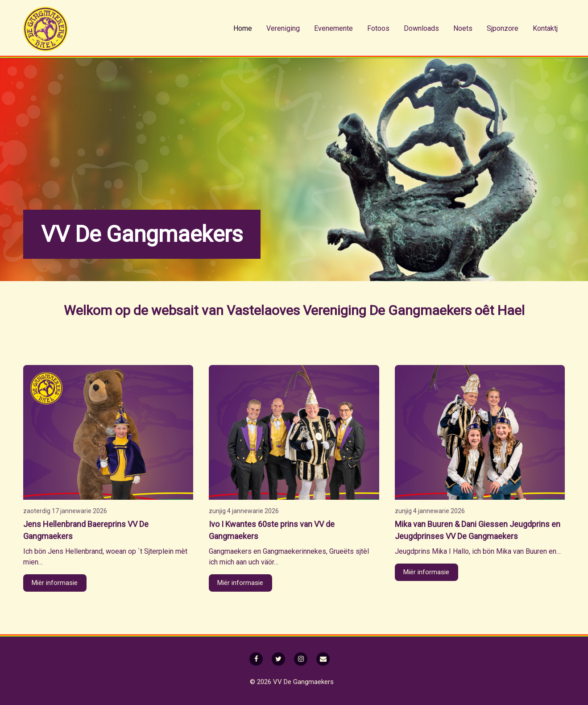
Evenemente (333, 28)
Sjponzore (503, 28)
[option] (294, 170)
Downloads (421, 28)
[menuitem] (243, 29)
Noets (463, 28)
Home (243, 28)
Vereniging (283, 28)
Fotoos (378, 28)
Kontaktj (545, 28)
